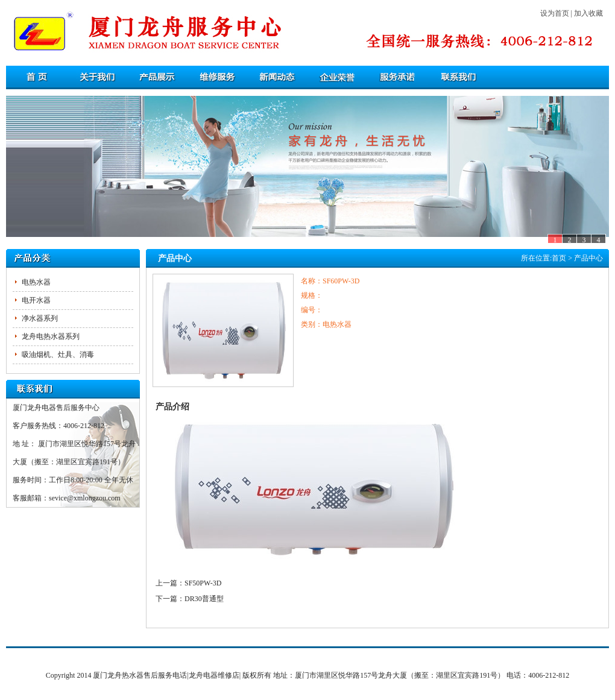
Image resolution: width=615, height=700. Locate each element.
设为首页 (555, 13)
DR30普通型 (204, 599)
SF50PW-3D (203, 583)
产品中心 (588, 258)
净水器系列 (40, 318)
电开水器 (36, 300)
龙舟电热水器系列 (51, 336)
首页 (559, 258)
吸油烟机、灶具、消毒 (58, 355)
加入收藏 (588, 13)
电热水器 (36, 282)
